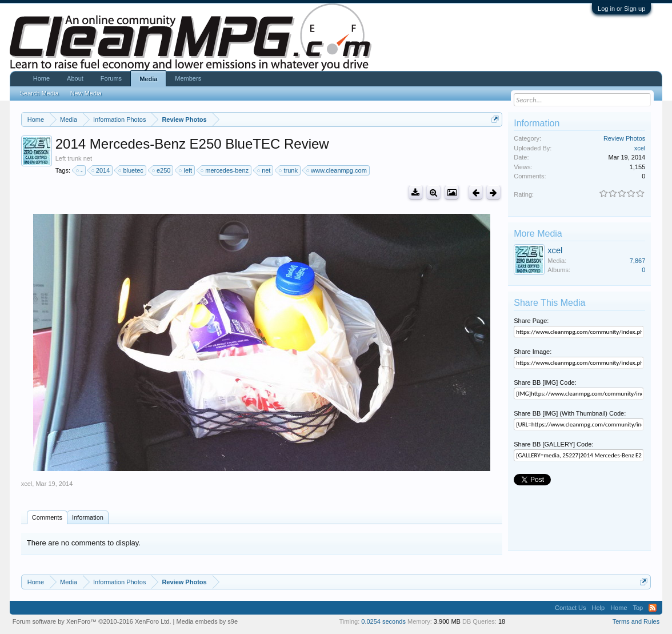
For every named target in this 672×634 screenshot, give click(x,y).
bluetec (131, 170)
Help (599, 608)
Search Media (39, 93)
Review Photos (624, 138)
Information (88, 517)
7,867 (638, 261)
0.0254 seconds (383, 621)
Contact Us (570, 608)
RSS (653, 608)
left (186, 170)
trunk (289, 170)
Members (188, 78)
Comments (47, 517)
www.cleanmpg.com (337, 170)
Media (148, 79)
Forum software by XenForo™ (92, 621)
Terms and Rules (636, 621)
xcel (27, 484)
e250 (162, 170)
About (75, 78)
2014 (101, 170)
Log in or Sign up (621, 9)
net (264, 170)
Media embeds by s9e (207, 621)
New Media (86, 93)
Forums (111, 78)
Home (41, 78)
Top (638, 608)
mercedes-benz (225, 170)
